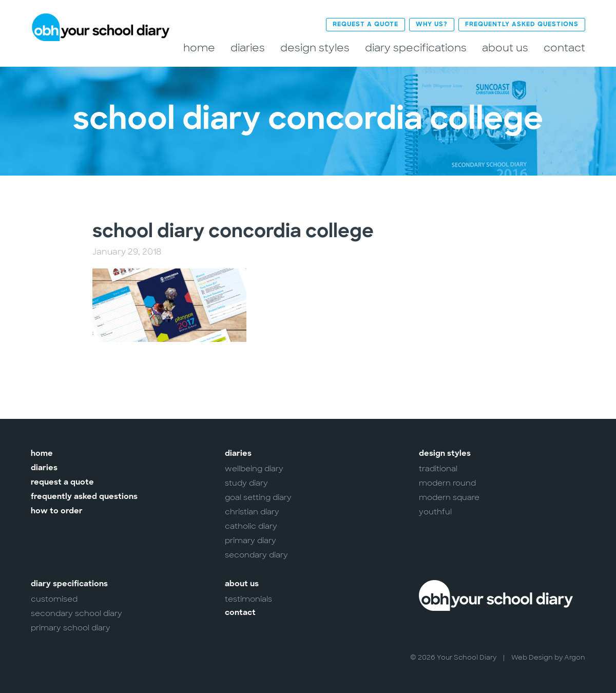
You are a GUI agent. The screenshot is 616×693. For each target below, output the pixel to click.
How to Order (57, 512)
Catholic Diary (251, 526)
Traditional (438, 469)
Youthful (435, 512)
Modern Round (447, 483)
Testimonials (248, 599)
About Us (505, 48)
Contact (564, 48)
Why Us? (432, 25)
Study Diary (246, 483)
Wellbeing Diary (254, 469)
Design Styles (315, 48)
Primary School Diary (71, 628)
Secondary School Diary (76, 613)
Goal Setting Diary (258, 497)
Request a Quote (365, 25)
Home (199, 48)
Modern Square (449, 497)
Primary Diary (251, 541)
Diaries (248, 48)
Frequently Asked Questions (522, 25)
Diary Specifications (416, 48)
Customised (54, 599)
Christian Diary (252, 512)
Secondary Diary (256, 555)
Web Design (532, 657)
